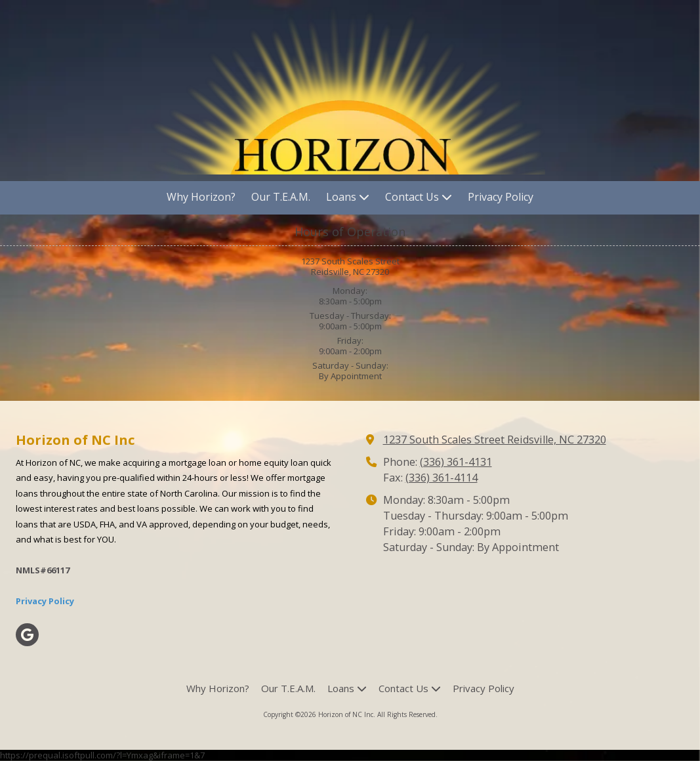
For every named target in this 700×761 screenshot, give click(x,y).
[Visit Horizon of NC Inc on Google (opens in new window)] (27, 635)
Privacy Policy (45, 601)
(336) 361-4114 (442, 478)
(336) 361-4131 (456, 462)
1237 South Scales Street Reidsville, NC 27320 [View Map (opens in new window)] (495, 440)
